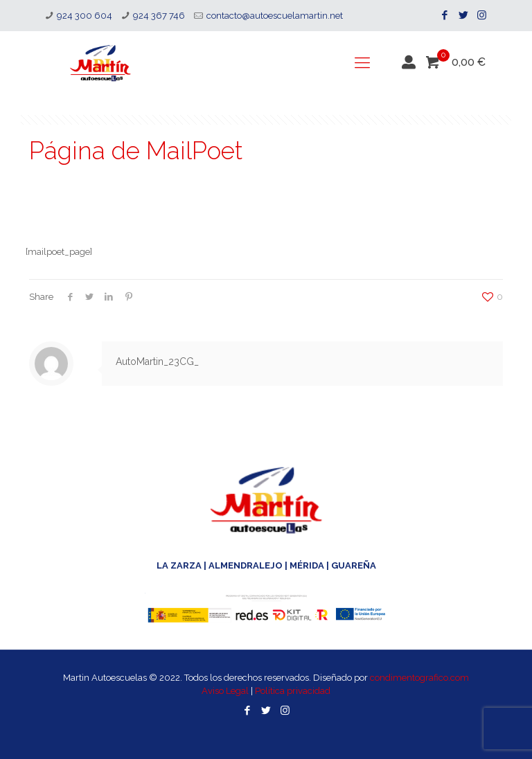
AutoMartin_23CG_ (157, 361)
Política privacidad (293, 691)
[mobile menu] (362, 62)
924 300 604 (85, 16)
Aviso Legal (225, 691)
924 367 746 (159, 16)
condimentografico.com (419, 678)
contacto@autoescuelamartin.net (275, 16)
